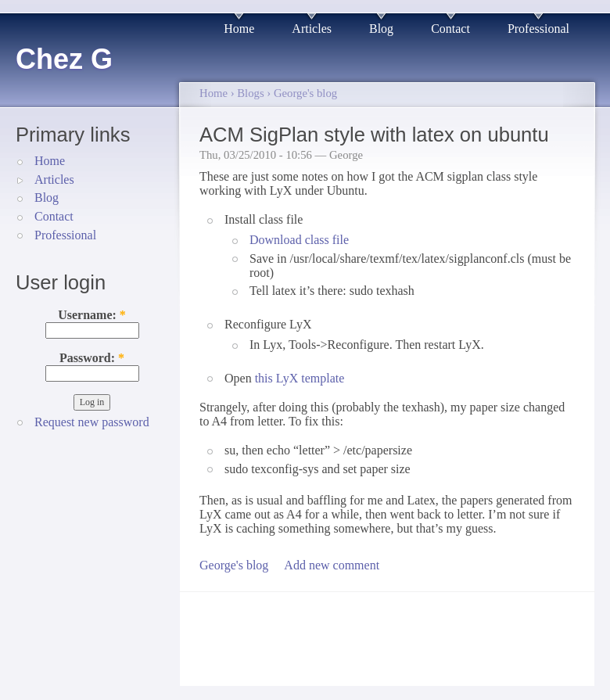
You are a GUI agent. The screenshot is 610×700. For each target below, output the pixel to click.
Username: (92, 315)
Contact (450, 29)
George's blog (305, 93)
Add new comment (332, 565)
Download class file (299, 240)
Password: (92, 358)
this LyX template (300, 378)
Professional (538, 29)
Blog (381, 29)
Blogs (250, 93)
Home (239, 29)
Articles (312, 29)
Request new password (92, 422)
